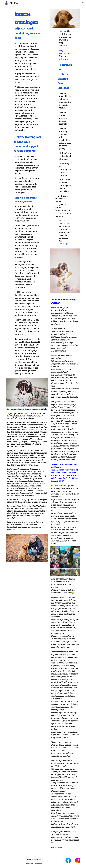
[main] (27, 71)
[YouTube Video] (27, 576)
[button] (3, 3)
